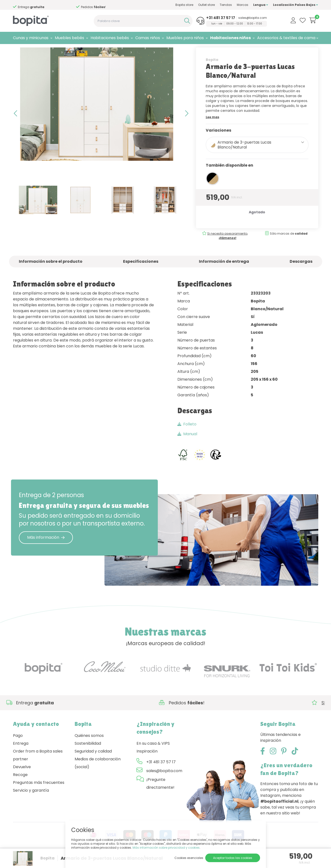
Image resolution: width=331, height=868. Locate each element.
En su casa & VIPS (153, 756)
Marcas (243, 5)
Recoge (20, 788)
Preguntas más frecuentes (39, 795)
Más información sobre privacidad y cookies (166, 848)
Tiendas (226, 5)
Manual (187, 447)
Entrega (21, 756)
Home (18, 50)
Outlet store (206, 5)
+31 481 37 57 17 (221, 18)
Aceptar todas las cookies (233, 858)
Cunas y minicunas (31, 38)
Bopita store (184, 5)
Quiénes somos (89, 748)
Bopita (212, 73)
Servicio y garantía (31, 803)
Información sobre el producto (51, 274)
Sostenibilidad (88, 756)
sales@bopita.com (253, 18)
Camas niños (148, 38)
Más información (46, 551)
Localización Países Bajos (296, 5)
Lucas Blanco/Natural (80, 50)
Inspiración (147, 764)
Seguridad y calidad (93, 764)
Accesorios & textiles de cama (286, 38)
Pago (18, 748)
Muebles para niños (185, 38)
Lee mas (212, 130)
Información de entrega (224, 274)
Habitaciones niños (230, 38)
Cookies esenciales (189, 858)
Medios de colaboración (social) (98, 776)
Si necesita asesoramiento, (40, 5)
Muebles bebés (69, 38)
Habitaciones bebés (110, 38)
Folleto (187, 437)
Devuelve (22, 780)
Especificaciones (141, 274)
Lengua (261, 5)
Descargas (301, 274)
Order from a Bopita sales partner (38, 768)
